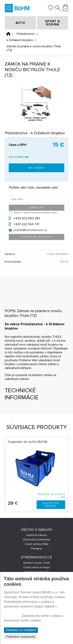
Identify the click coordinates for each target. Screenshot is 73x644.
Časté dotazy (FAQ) (37, 544)
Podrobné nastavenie (21, 637)
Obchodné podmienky (37, 540)
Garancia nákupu (36, 535)
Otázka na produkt (37, 237)
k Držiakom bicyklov (20, 40)
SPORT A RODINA (53, 23)
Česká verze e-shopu (37, 567)
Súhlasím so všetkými (21, 630)
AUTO (20, 23)
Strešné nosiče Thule (37, 563)
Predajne (36, 549)
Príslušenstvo (26, 34)
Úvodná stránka (8, 34)
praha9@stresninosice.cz (30, 230)
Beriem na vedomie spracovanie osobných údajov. (36, 213)
